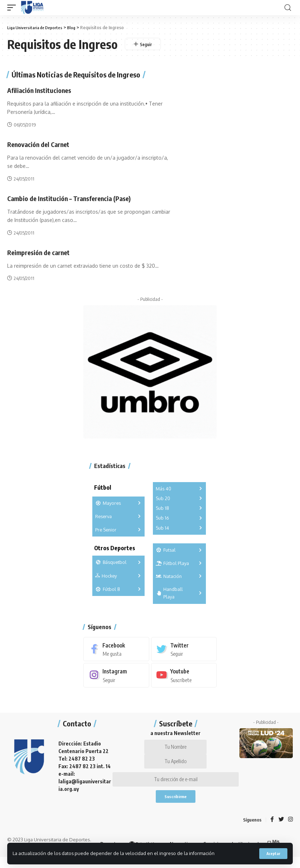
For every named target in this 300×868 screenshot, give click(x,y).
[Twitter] (184, 649)
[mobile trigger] (13, 8)
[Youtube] (184, 675)
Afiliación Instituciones (44, 90)
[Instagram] (116, 675)
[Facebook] (116, 649)
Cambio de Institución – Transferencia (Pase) (76, 198)
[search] (288, 8)
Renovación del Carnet (42, 144)
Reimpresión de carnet (42, 252)
